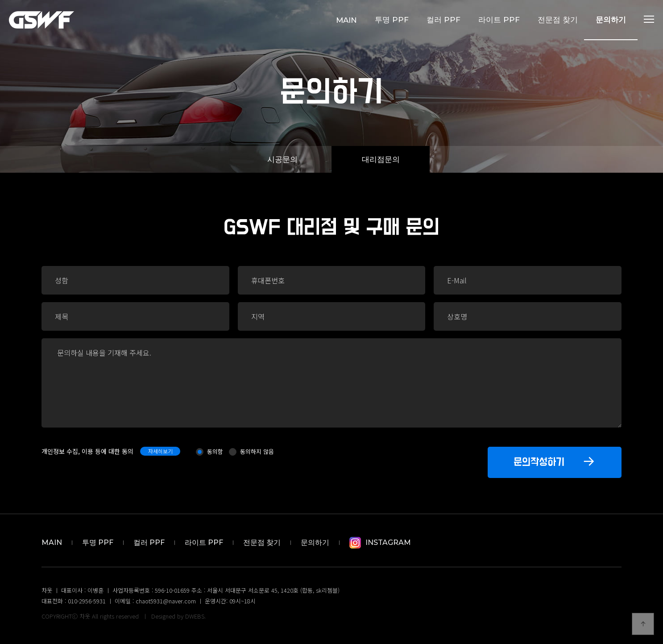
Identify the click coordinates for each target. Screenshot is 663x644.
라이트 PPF (499, 20)
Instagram (380, 542)
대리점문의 (381, 159)
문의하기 (611, 20)
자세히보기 (160, 451)
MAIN (346, 20)
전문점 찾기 (558, 20)
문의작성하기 (555, 461)
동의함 (215, 451)
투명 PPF (392, 20)
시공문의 (282, 159)
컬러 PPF (443, 20)
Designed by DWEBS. (178, 616)
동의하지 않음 (257, 451)
